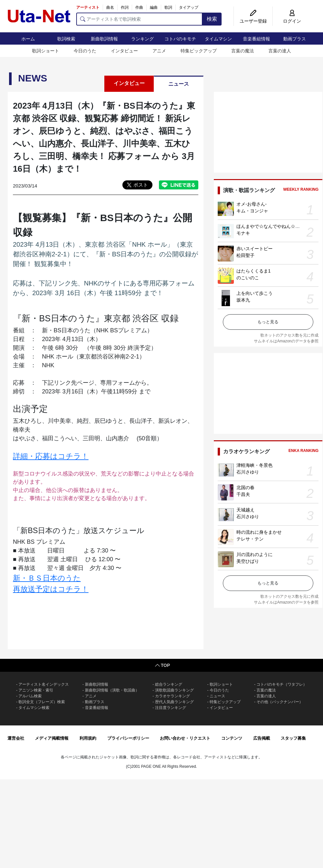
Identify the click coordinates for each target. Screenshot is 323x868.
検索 (212, 19)
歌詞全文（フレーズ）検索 (42, 702)
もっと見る (268, 322)
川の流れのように (255, 554)
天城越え (245, 510)
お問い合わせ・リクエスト (185, 738)
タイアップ (189, 7)
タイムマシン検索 (34, 708)
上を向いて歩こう (255, 293)
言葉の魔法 (243, 51)
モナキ (243, 233)
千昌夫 (243, 494)
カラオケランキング (172, 696)
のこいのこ (248, 278)
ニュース (179, 84)
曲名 (110, 7)
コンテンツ (232, 738)
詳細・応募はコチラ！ (51, 456)
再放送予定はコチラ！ (51, 589)
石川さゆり (248, 472)
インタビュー (124, 51)
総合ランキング (169, 684)
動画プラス (295, 39)
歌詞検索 (66, 39)
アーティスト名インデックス (44, 684)
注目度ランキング (171, 708)
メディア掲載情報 (52, 738)
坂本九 (243, 300)
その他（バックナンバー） (280, 702)
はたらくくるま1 (254, 271)
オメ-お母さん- (251, 204)
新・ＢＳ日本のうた (47, 578)
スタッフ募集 (293, 738)
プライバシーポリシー (128, 738)
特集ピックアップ (199, 51)
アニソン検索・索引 (36, 690)
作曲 (139, 7)
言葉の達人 (280, 51)
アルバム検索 (30, 696)
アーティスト (88, 7)
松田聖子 (245, 255)
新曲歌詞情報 (104, 39)
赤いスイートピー (255, 249)
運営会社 (16, 738)
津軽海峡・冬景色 (255, 465)
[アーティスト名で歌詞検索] (139, 19)
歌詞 (168, 7)
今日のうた (85, 51)
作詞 (125, 7)
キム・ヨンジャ (252, 211)
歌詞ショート (46, 51)
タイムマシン (218, 39)
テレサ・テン (250, 539)
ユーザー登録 (253, 21)
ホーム (28, 39)
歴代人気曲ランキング (174, 702)
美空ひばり (248, 561)
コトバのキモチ (180, 39)
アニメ (159, 51)
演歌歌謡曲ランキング (174, 690)
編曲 (154, 7)
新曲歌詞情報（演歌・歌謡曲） (112, 690)
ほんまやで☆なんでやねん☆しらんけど (277, 226)
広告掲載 (262, 738)
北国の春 (245, 488)
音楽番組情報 (256, 39)
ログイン (292, 21)
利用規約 (88, 738)
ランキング (142, 39)
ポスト (141, 185)
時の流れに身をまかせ (259, 532)
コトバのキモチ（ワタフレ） (282, 684)
